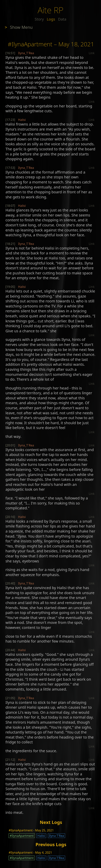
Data (62, 19)
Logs (51, 19)
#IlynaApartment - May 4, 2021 (30, 852)
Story (39, 19)
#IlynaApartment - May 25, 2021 (31, 830)
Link (92, 53)
